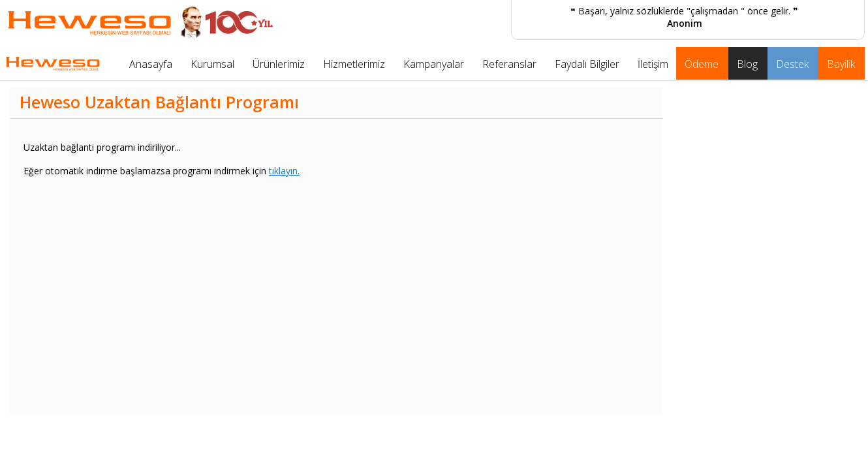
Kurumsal (212, 64)
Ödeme (702, 64)
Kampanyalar (434, 64)
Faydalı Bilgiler (587, 64)
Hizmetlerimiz (354, 64)
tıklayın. (284, 171)
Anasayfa (151, 64)
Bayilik (841, 64)
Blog (747, 64)
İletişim (653, 64)
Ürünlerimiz (279, 64)
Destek (792, 64)
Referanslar (509, 64)
